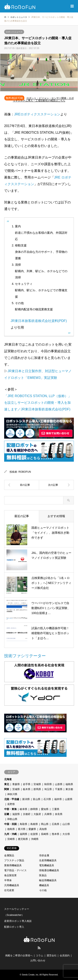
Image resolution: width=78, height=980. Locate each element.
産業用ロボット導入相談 (18, 921)
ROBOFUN (25, 472)
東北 (7, 784)
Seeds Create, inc (30, 975)
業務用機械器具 (13, 865)
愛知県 (45, 809)
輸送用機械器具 (48, 880)
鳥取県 (24, 824)
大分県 (66, 834)
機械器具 (44, 885)
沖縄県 (35, 839)
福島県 (69, 784)
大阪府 (37, 814)
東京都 (69, 789)
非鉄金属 (44, 855)
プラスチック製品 (14, 860)
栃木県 (27, 789)
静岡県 (34, 809)
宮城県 (37, 784)
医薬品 (43, 875)
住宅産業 (9, 890)
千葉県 (59, 789)
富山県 (37, 799)
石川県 (47, 799)
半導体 (8, 880)
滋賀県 (16, 814)
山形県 (59, 784)
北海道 (8, 779)
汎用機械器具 (12, 885)
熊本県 (56, 834)
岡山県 (45, 824)
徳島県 (11, 829)
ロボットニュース (14, 32)
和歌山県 (12, 819)
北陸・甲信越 (12, 799)
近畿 (7, 814)
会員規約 (65, 956)
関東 (7, 789)
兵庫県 (48, 814)
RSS (39, 948)
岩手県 (27, 784)
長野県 (11, 804)
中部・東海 (10, 809)
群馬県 (37, 789)
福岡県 (24, 834)
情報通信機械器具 (49, 870)
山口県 (66, 824)
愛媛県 (32, 829)
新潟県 (26, 799)
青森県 (16, 784)
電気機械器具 (47, 865)
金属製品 (9, 855)
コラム (40, 956)
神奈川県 (12, 794)
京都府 (27, 814)
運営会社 (52, 956)
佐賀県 (34, 834)
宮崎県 (11, 839)
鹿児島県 (23, 839)
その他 (43, 890)
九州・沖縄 (10, 834)
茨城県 (16, 789)
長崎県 (45, 834)
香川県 (22, 829)
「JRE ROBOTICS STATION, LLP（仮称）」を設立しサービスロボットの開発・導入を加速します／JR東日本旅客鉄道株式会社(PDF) (38, 403)
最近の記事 (22, 516)
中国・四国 (10, 824)
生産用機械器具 (48, 860)
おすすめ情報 (56, 516)
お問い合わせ (38, 960)
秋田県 (48, 784)
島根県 (34, 824)
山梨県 (69, 799)
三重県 (56, 809)
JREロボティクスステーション (37, 114)
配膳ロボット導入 (14, 927)
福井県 (58, 799)
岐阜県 (24, 809)
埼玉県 (48, 789)
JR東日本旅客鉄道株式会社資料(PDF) (39, 321)
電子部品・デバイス (15, 870)
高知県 (43, 829)
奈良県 (59, 814)
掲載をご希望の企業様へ (19, 956)
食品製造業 (10, 875)
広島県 (56, 824)
